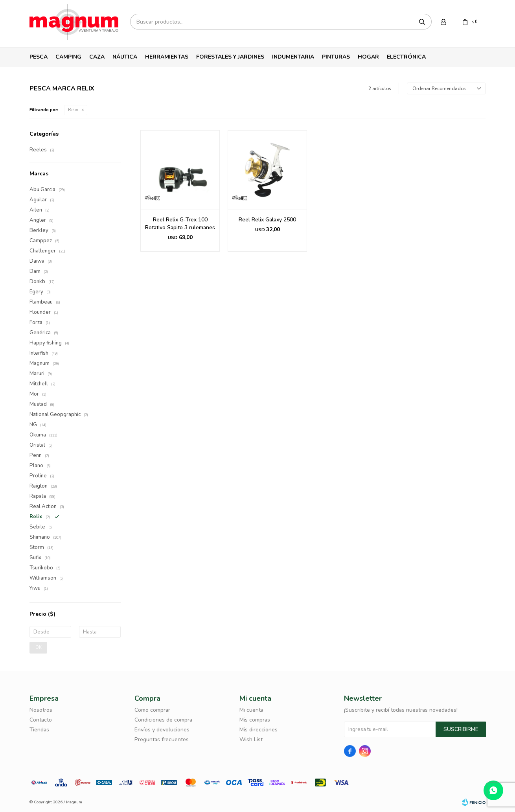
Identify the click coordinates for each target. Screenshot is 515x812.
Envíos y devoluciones (162, 730)
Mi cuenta (251, 710)
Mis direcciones (258, 730)
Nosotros (41, 710)
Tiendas (39, 730)
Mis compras (255, 720)
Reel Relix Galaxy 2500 (267, 220)
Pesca (39, 57)
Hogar (368, 57)
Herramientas (167, 57)
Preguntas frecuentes (162, 739)
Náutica (125, 57)
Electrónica (406, 57)
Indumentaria (293, 57)
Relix (73, 110)
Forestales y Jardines (230, 57)
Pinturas (336, 57)
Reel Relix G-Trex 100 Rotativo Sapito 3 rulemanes (180, 224)
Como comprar (152, 710)
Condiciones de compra (163, 720)
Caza (97, 57)
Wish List (251, 739)
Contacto (41, 720)
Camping (68, 57)
